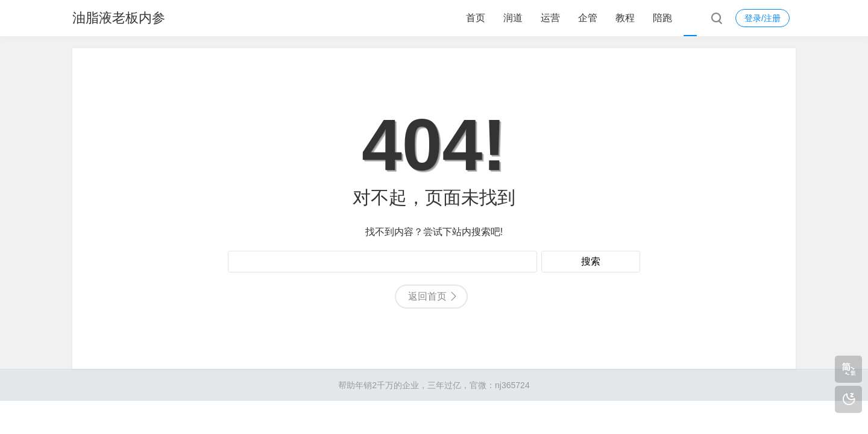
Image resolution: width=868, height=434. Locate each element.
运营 (550, 18)
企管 (588, 18)
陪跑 (662, 18)
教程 (625, 18)
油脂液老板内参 (119, 18)
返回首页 (427, 296)
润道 (513, 18)
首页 (476, 18)
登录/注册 (763, 18)
